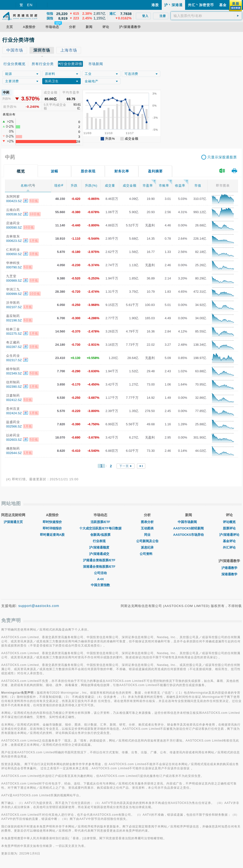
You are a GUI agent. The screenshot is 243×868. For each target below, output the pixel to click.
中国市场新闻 (189, 522)
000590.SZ (14, 227)
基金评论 (229, 541)
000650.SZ (14, 254)
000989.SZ (14, 281)
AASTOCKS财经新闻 (189, 528)
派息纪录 (147, 547)
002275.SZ (14, 334)
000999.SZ (14, 294)
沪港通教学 (229, 568)
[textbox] (206, 16)
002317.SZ (14, 360)
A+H (100, 579)
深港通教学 (229, 574)
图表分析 (147, 522)
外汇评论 (229, 547)
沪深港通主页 (13, 522)
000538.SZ (14, 214)
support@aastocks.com (39, 606)
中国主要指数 (100, 585)
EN (30, 5)
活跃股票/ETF (100, 522)
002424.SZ (14, 413)
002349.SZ (14, 373)
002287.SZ (14, 347)
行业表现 (100, 541)
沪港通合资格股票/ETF (100, 560)
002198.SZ (14, 320)
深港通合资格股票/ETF (100, 567)
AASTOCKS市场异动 (189, 535)
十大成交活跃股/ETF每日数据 (100, 528)
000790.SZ (14, 267)
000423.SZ (14, 201)
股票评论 (229, 528)
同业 (147, 535)
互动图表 (147, 528)
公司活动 (100, 573)
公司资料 (147, 554)
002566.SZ (14, 426)
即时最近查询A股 (52, 535)
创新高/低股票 (100, 535)
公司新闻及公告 (147, 541)
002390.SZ (14, 387)
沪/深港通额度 (100, 547)
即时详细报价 (52, 528)
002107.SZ (14, 307)
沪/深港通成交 (100, 554)
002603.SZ (14, 440)
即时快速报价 (52, 522)
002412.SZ (14, 400)
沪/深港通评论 (229, 535)
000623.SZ (14, 241)
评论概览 (229, 522)
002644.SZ (14, 453)
